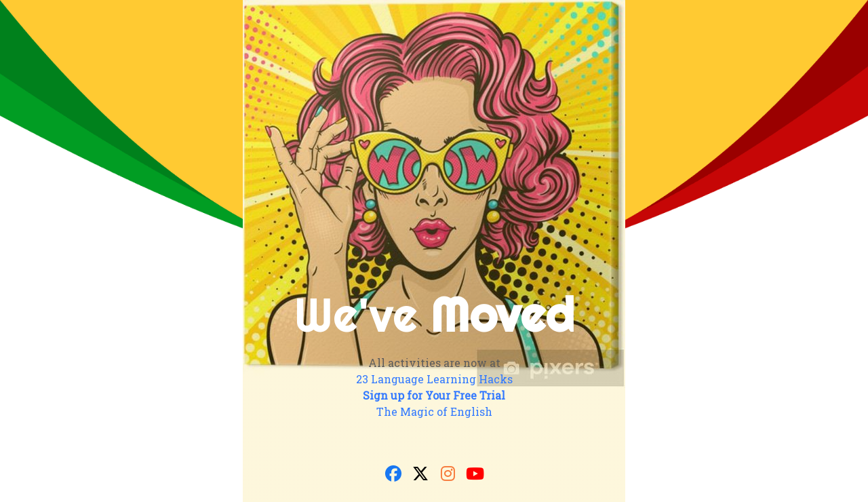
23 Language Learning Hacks (434, 379)
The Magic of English (434, 411)
